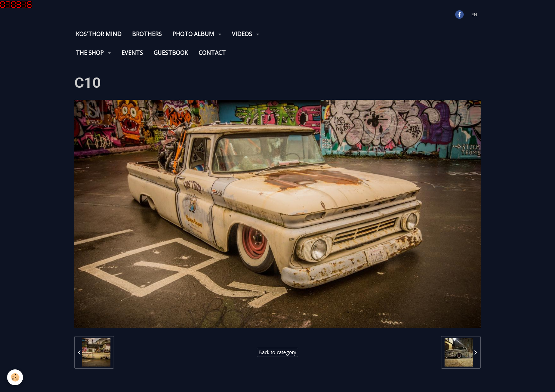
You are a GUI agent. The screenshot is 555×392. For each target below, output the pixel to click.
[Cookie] (15, 377)
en (474, 15)
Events (132, 53)
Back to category (277, 352)
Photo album (194, 34)
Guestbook (171, 53)
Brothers (147, 34)
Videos (243, 34)
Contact (212, 53)
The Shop (90, 53)
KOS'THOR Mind (99, 34)
